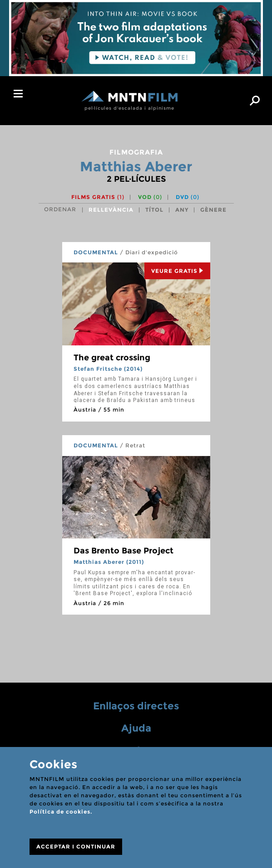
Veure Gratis (177, 271)
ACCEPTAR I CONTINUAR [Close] (76, 846)
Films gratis (98, 197)
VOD (150, 197)
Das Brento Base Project (124, 551)
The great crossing (112, 358)
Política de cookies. (61, 812)
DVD (188, 197)
